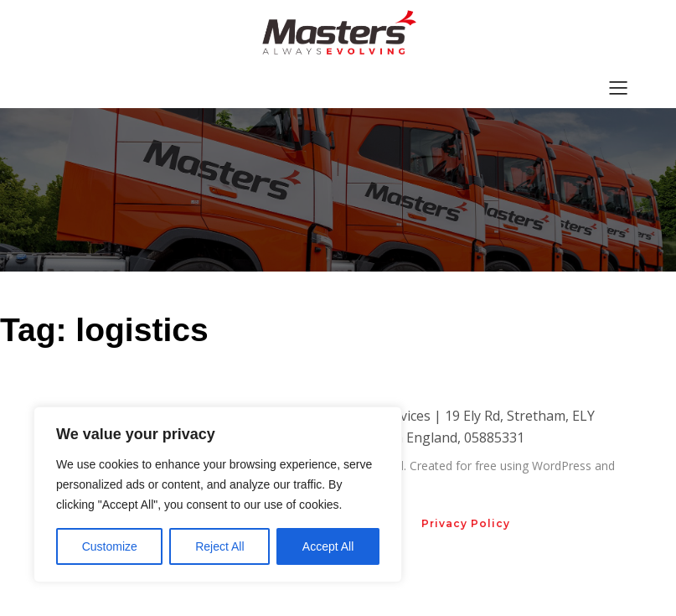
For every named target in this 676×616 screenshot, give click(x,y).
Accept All (328, 546)
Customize (110, 546)
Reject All (219, 546)
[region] (218, 494)
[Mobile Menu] (619, 87)
